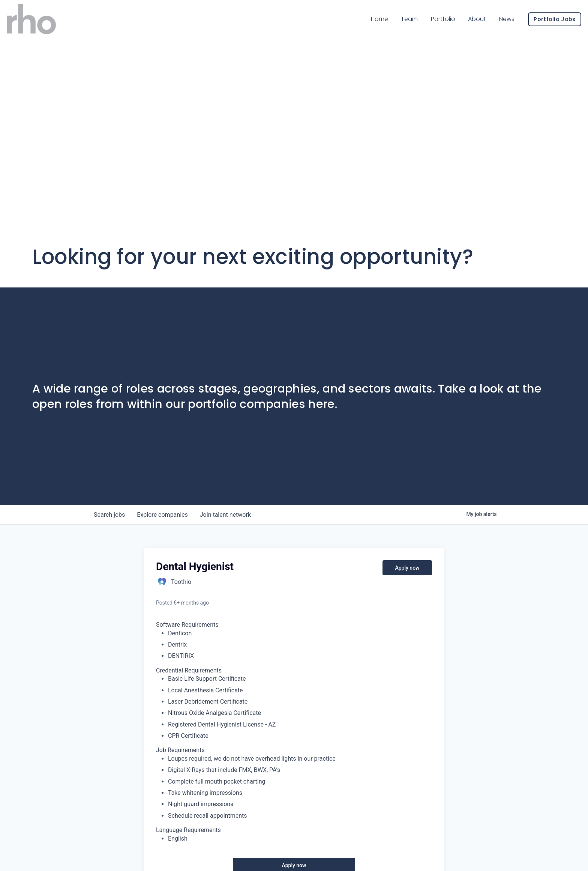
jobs (109, 515)
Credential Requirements (189, 670)
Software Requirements (187, 625)
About (466, 26)
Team (399, 25)
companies (162, 515)
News (496, 26)
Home (369, 26)
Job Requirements (180, 750)
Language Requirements (188, 830)
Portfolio (432, 26)
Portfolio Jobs (544, 26)
